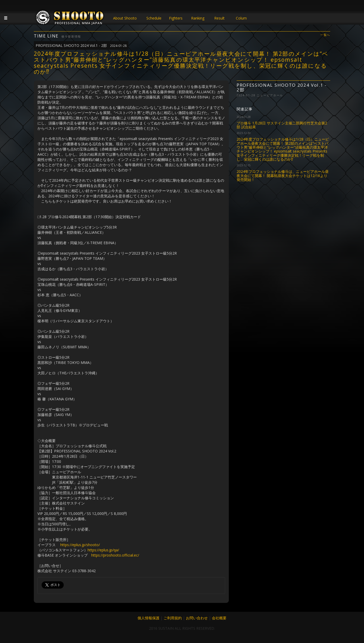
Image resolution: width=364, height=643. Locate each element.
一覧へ (325, 35)
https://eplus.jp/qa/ (103, 550)
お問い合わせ (197, 618)
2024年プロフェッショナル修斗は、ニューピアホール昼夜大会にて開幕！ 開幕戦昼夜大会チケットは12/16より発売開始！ (283, 175)
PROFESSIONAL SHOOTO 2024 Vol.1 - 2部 (81, 45)
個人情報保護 (148, 618)
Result (219, 18)
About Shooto (125, 18)
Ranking (198, 18)
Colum (241, 18)
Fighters (176, 18)
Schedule (154, 18)
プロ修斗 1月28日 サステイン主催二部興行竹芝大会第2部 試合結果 (282, 125)
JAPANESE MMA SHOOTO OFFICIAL (70, 19)
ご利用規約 (173, 618)
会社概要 (219, 618)
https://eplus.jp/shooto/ (80, 545)
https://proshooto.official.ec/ (115, 555)
